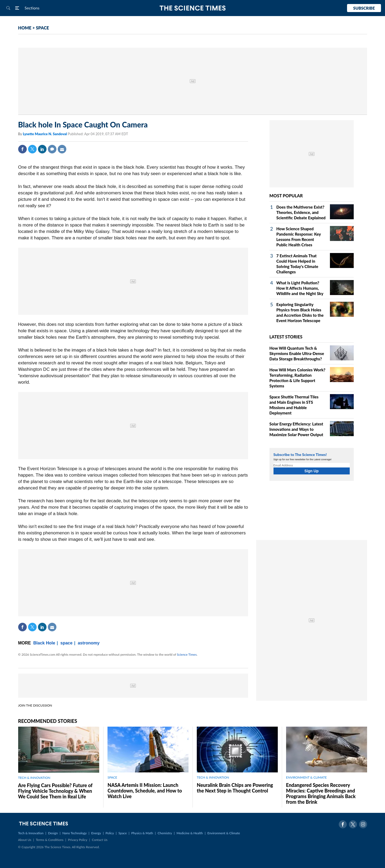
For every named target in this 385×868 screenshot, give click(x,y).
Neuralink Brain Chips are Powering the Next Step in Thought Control (235, 788)
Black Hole (44, 643)
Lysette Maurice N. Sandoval (45, 134)
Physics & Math (142, 833)
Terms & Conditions (50, 840)
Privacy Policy (78, 840)
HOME (25, 28)
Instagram (363, 824)
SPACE (42, 28)
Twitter (32, 149)
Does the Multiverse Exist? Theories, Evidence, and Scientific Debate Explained (301, 212)
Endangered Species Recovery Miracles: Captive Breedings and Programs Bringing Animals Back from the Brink (321, 793)
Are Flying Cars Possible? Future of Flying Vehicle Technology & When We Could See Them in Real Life (55, 791)
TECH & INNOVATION (34, 778)
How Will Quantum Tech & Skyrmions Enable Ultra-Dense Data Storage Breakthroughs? (297, 353)
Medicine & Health (190, 833)
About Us (25, 840)
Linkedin (42, 149)
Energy (96, 833)
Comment (52, 149)
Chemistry (165, 833)
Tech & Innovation (31, 833)
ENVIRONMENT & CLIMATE (306, 777)
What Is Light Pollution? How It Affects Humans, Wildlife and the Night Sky (300, 288)
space (66, 643)
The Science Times (193, 8)
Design (53, 833)
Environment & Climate (224, 833)
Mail (62, 149)
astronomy (89, 643)
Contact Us (100, 840)
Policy (110, 833)
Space (123, 833)
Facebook (22, 149)
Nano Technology (74, 833)
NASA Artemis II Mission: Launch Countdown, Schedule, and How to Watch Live (145, 791)
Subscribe (364, 8)
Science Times (187, 654)
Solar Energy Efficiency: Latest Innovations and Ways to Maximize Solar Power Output (296, 429)
